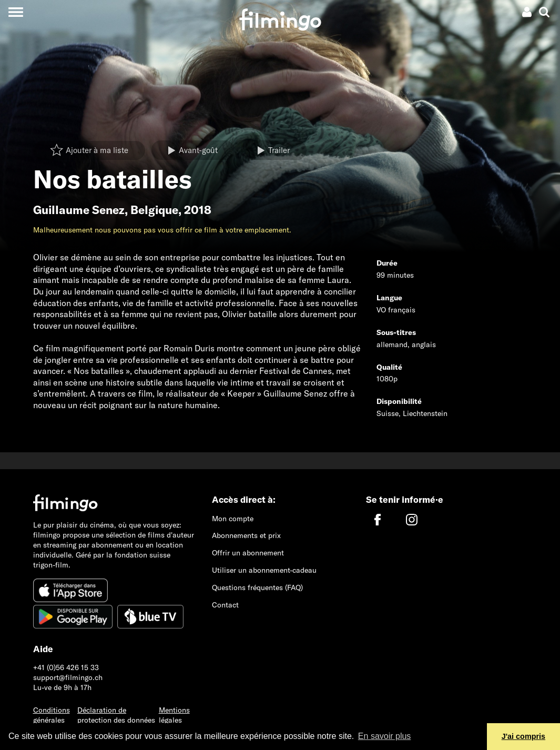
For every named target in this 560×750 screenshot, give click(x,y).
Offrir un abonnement (248, 553)
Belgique (154, 210)
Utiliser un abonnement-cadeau (264, 570)
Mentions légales (174, 715)
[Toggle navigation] (16, 12)
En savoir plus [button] (385, 736)
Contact (225, 605)
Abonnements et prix (246, 535)
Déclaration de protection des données (116, 715)
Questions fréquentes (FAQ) (257, 587)
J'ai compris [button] (523, 736)
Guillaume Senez (79, 210)
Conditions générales (52, 715)
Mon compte (233, 519)
